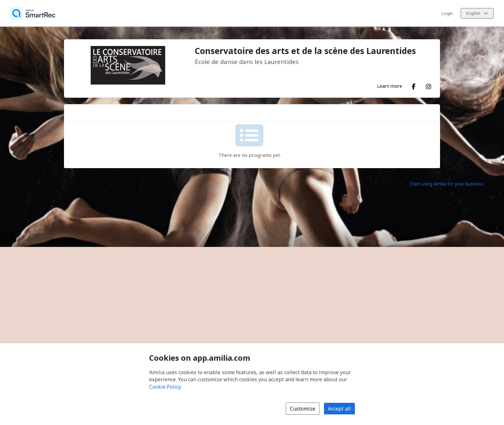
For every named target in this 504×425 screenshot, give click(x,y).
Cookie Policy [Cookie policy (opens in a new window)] (165, 387)
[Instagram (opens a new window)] (428, 85)
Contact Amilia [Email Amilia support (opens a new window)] (159, 183)
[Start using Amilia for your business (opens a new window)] (452, 184)
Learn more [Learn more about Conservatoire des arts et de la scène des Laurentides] (390, 86)
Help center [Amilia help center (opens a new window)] (126, 183)
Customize (303, 409)
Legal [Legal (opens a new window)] (186, 183)
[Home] (33, 13)
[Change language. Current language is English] (477, 13)
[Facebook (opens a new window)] (414, 85)
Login (447, 13)
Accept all (339, 409)
